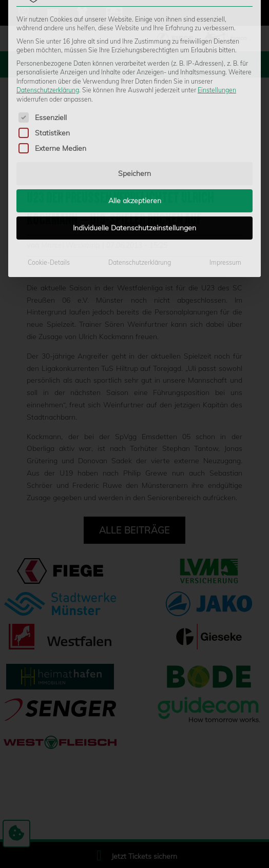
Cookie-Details (49, 150)
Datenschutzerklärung (140, 150)
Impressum (225, 150)
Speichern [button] (134, 61)
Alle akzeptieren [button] (135, 88)
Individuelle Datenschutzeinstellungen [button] (134, 115)
